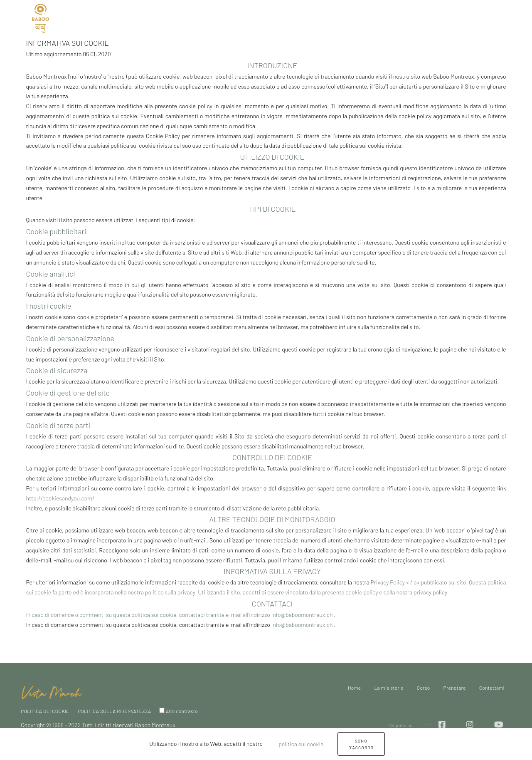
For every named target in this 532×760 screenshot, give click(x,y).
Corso (424, 688)
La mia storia (176, 18)
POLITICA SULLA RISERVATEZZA (114, 711)
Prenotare (257, 18)
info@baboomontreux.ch (303, 615)
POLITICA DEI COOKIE (45, 711)
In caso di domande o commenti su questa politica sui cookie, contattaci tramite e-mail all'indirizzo (148, 615)
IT (67, 18)
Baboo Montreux (155, 725)
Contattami (300, 18)
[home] (52, 688)
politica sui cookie (301, 744)
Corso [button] (216, 18)
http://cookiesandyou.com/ (60, 498)
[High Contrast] (162, 710)
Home (136, 18)
